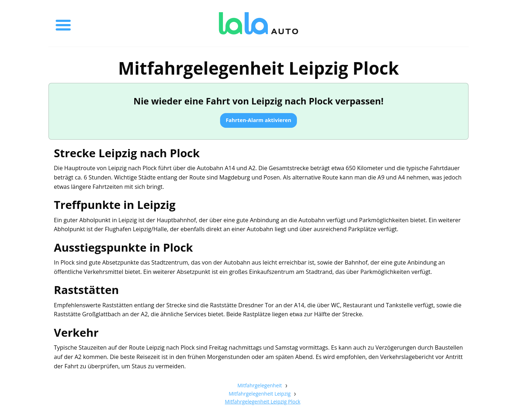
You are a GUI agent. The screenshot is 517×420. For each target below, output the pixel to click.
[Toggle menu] (63, 23)
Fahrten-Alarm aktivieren (259, 120)
